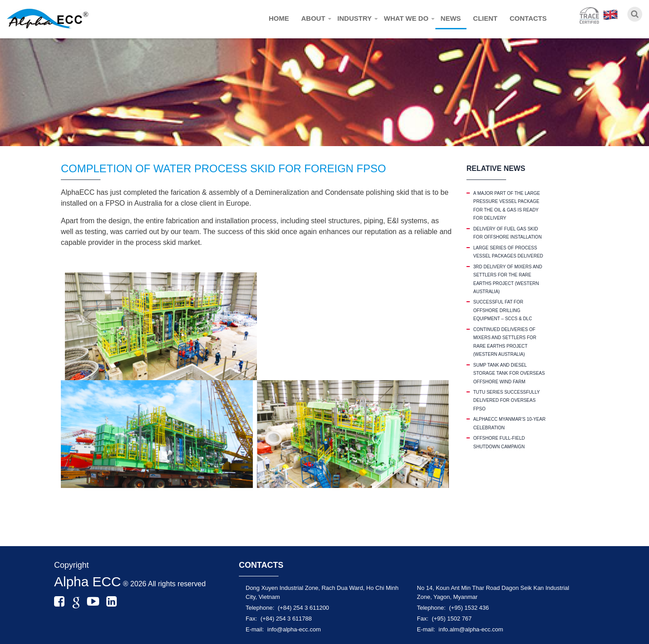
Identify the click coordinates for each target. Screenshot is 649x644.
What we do (406, 18)
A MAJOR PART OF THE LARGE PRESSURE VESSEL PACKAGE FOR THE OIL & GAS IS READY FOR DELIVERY (507, 206)
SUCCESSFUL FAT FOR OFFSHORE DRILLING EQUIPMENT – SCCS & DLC (503, 310)
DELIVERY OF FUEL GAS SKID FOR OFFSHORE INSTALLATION (507, 233)
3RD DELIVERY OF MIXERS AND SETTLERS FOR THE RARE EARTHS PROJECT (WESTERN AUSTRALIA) (508, 279)
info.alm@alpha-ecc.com (471, 629)
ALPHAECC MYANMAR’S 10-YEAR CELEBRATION (509, 423)
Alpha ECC (87, 582)
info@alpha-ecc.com (294, 629)
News (451, 18)
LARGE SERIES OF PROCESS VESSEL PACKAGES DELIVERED (508, 252)
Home (279, 18)
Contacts (528, 18)
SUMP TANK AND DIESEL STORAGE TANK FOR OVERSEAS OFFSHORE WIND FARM (509, 373)
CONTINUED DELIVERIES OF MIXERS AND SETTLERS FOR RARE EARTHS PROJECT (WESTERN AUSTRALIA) (505, 342)
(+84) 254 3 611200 (303, 608)
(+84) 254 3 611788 (286, 619)
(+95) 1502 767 (452, 619)
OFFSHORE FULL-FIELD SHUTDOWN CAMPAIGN (499, 442)
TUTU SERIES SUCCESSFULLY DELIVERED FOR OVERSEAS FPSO (506, 400)
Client (485, 18)
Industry (355, 18)
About (313, 18)
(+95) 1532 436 (469, 608)
